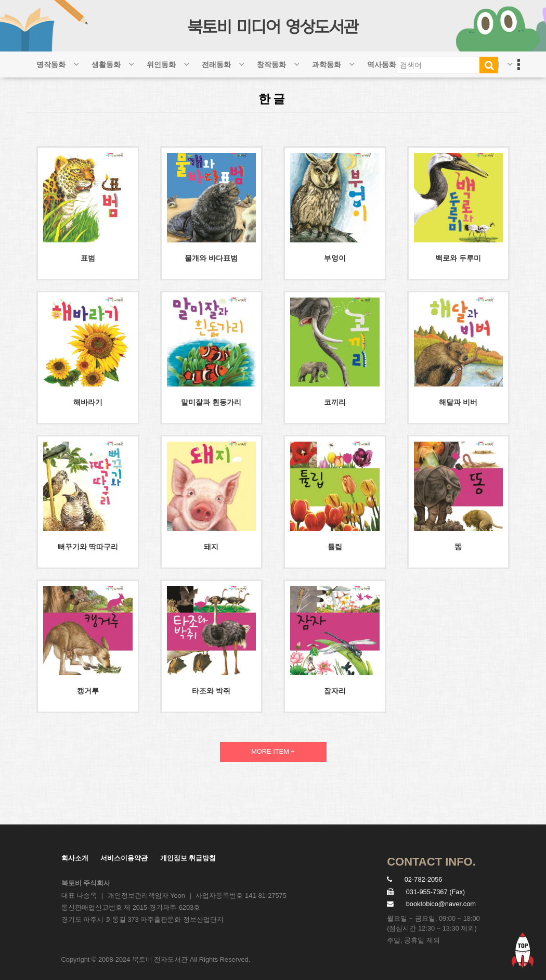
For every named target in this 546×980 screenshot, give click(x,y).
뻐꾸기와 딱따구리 (88, 547)
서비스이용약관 (124, 858)
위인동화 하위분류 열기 (186, 61)
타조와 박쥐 (211, 691)
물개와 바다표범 (211, 258)
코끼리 (335, 402)
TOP (523, 950)
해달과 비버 (458, 402)
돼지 (211, 547)
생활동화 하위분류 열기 (131, 61)
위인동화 (161, 65)
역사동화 (382, 65)
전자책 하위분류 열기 (510, 61)
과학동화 (327, 65)
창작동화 (271, 65)
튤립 (335, 547)
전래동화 (216, 65)
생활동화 (106, 65)
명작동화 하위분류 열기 (76, 61)
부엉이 (335, 258)
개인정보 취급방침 (188, 858)
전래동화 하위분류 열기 (241, 61)
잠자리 (335, 691)
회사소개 (75, 858)
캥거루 (88, 691)
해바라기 (88, 402)
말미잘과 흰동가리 (211, 402)
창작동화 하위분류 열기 (296, 61)
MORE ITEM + (273, 751)
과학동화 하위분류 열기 (352, 61)
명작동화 (51, 65)
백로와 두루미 (458, 258)
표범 (88, 258)
